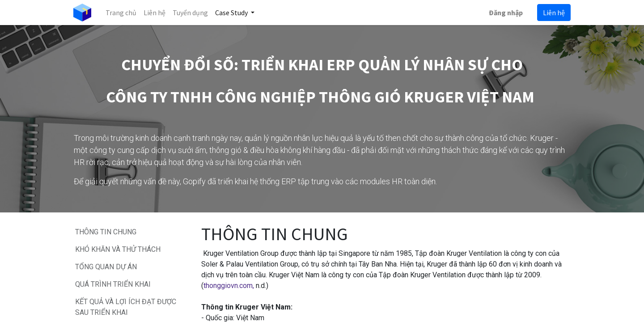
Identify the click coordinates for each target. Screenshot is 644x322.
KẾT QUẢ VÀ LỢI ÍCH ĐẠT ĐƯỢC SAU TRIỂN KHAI (126, 307)
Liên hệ (553, 13)
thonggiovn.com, (229, 286)
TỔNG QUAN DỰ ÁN (107, 267)
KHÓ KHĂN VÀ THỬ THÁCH (118, 249)
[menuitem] (121, 13)
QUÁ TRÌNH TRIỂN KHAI (115, 284)
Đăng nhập (505, 13)
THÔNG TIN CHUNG (106, 232)
